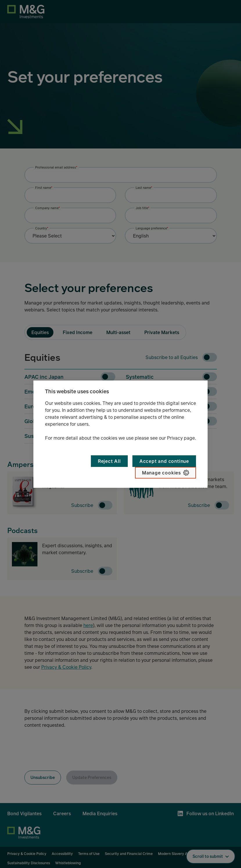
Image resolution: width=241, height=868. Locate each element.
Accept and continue (164, 461)
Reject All (109, 461)
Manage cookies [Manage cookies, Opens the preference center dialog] (161, 473)
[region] (121, 434)
